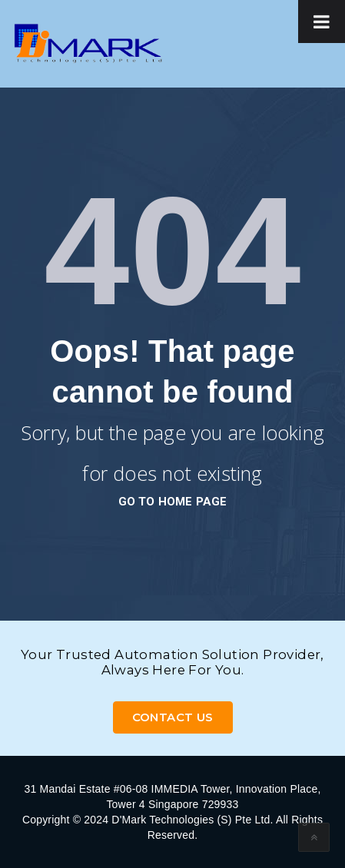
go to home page (173, 502)
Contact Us (173, 717)
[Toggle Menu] (322, 22)
